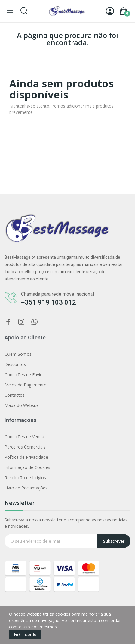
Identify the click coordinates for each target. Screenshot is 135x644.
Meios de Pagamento (26, 385)
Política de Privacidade (26, 457)
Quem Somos (18, 354)
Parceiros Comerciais (25, 447)
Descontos (15, 364)
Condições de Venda (24, 437)
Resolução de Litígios (25, 478)
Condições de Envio (24, 375)
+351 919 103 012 (49, 302)
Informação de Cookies (27, 467)
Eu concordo (25, 635)
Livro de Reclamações (26, 488)
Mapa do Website (22, 405)
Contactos (15, 395)
